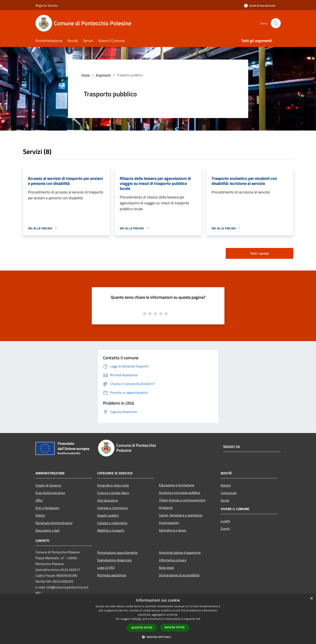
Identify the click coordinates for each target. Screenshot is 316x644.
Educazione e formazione (177, 485)
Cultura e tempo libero (113, 493)
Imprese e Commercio (112, 508)
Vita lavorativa (108, 500)
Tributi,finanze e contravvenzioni (182, 500)
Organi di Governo (48, 485)
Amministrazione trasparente (180, 553)
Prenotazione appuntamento (117, 553)
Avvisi (225, 500)
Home (86, 75)
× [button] (311, 599)
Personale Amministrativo (54, 523)
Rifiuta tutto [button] (175, 627)
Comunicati (229, 493)
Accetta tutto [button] (142, 628)
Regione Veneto (47, 5)
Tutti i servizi (259, 253)
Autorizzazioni (169, 523)
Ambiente (166, 508)
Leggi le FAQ (106, 568)
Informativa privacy (173, 560)
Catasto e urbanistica (112, 523)
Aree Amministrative (50, 493)
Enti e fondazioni (47, 508)
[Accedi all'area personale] (260, 6)
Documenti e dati (48, 530)
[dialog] (158, 619)
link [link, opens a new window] (198, 619)
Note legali (167, 568)
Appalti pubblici (108, 515)
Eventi (225, 528)
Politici (40, 515)
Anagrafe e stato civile (113, 485)
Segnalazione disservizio (114, 560)
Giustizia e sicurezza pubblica (180, 493)
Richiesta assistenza (112, 575)
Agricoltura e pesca (172, 530)
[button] (158, 637)
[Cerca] (276, 23)
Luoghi (225, 521)
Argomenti (103, 75)
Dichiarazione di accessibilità (179, 575)
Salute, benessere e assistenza (181, 515)
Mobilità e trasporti (111, 530)
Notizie (226, 485)
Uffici (39, 500)
